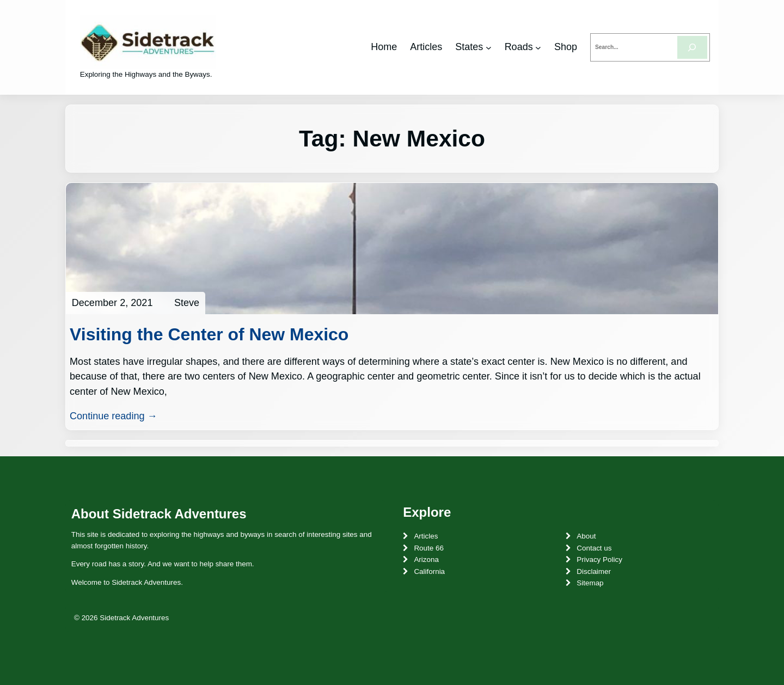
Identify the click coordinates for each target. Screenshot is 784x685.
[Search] (692, 47)
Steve (187, 303)
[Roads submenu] (538, 47)
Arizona (426, 559)
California (429, 571)
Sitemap (590, 583)
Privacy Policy (599, 559)
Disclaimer (594, 571)
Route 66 (429, 548)
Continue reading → (114, 416)
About (586, 536)
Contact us (594, 548)
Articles (426, 536)
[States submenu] (489, 47)
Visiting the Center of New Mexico (209, 334)
